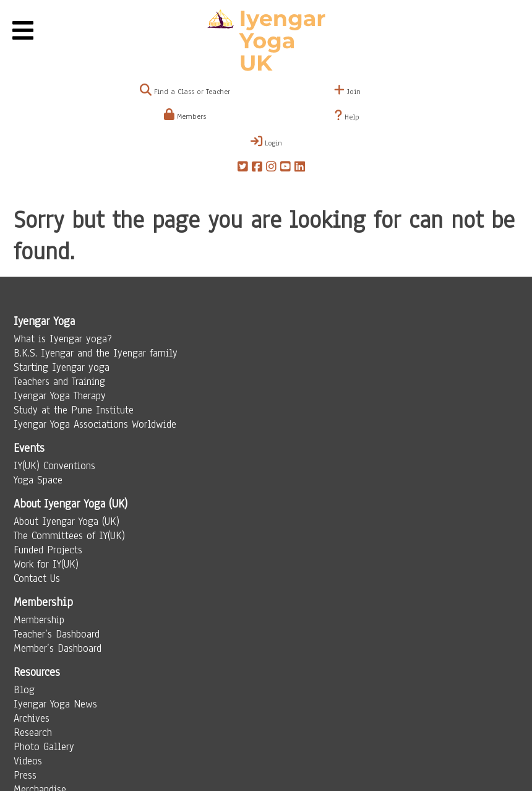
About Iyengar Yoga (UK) (66, 521)
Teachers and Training (59, 382)
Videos (28, 761)
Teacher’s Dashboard (57, 634)
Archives (32, 718)
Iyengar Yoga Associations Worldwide (95, 424)
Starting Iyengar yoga (62, 367)
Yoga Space (38, 480)
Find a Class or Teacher (185, 92)
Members (185, 116)
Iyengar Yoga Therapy (60, 396)
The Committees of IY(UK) (69, 536)
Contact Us (37, 578)
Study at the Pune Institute (74, 410)
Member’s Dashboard (58, 648)
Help (347, 116)
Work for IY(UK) (46, 564)
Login (266, 142)
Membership (39, 620)
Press (25, 775)
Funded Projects (48, 550)
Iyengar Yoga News (55, 704)
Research (33, 733)
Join (347, 92)
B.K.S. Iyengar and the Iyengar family (96, 353)
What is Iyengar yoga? (63, 339)
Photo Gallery (44, 747)
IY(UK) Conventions (54, 466)
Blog (24, 690)
